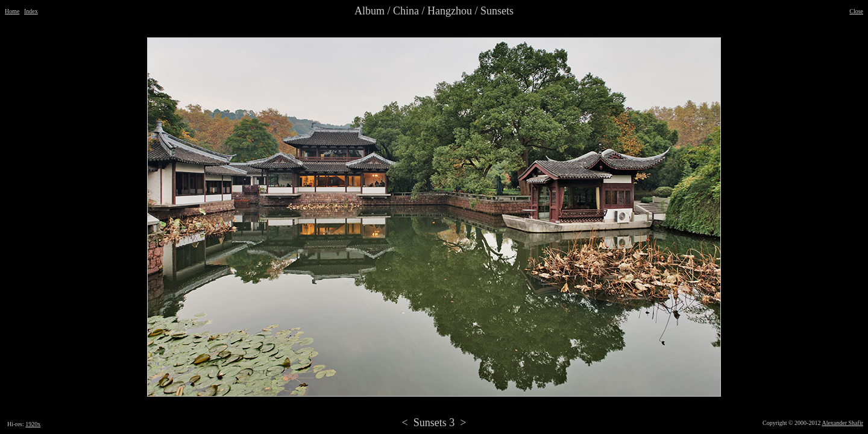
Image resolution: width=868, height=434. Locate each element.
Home (12, 11)
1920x (33, 424)
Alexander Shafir (842, 423)
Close (856, 11)
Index (31, 11)
